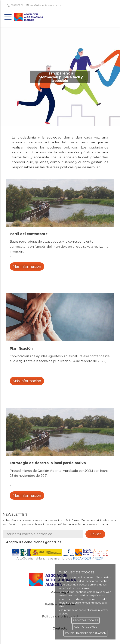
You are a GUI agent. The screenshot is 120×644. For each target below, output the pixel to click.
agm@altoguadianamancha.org (46, 5)
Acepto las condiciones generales (33, 542)
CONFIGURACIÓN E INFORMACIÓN (86, 633)
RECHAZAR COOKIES (86, 620)
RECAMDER (82, 558)
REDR (99, 558)
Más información (27, 266)
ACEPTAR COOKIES (86, 627)
